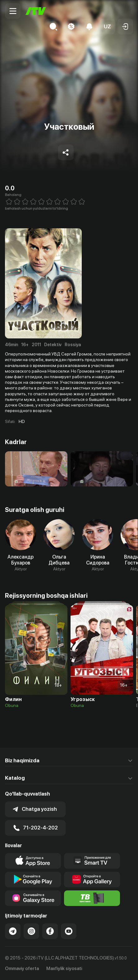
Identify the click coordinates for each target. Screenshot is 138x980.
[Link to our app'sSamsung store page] (33, 898)
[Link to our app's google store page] (33, 880)
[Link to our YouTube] (69, 931)
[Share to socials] (66, 152)
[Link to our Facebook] (50, 931)
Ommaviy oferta (22, 968)
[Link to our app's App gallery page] (92, 880)
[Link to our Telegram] (13, 931)
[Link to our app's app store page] (33, 861)
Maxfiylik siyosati (64, 968)
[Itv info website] (92, 898)
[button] (107, 26)
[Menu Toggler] (13, 11)
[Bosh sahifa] (36, 11)
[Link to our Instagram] (31, 931)
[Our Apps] (92, 861)
